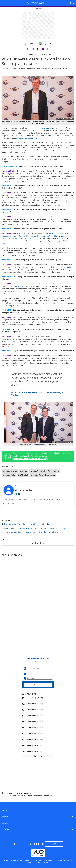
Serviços (5, 817)
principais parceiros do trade (28, 138)
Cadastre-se (38, 685)
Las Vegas (65, 267)
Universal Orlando (10, 471)
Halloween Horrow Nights (25, 286)
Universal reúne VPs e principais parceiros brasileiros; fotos (26, 524)
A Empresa (6, 830)
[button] (28, 49)
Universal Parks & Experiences (43, 475)
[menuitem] (38, 809)
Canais (5, 810)
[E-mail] (19, 494)
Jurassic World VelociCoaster (13, 236)
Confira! (58, 499)
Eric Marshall (23, 475)
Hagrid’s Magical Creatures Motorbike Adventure (47, 236)
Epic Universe (19, 267)
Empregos (6, 823)
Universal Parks (9, 475)
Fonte (33, 44)
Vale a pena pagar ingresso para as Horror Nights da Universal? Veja (30, 532)
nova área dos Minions (22, 238)
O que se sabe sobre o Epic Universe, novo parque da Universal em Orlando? (33, 528)
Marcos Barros (53, 471)
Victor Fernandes (30, 55)
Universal (24, 471)
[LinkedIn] (16, 494)
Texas (45, 270)
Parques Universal (37, 471)
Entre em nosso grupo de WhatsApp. (30, 459)
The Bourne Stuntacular (58, 234)
